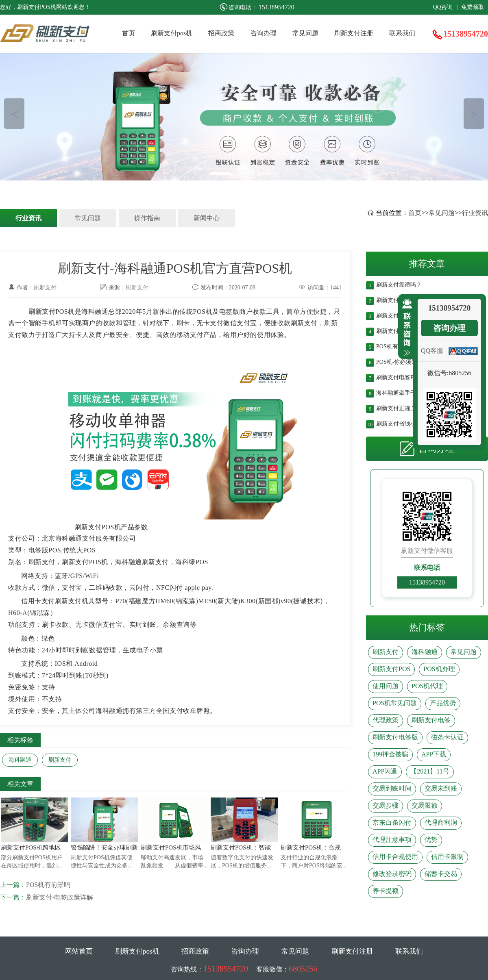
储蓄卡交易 (441, 874)
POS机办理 (439, 669)
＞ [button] (474, 114)
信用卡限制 (447, 857)
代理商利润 (441, 822)
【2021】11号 (430, 771)
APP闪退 (385, 771)
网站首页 (79, 951)
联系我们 (402, 33)
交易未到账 (441, 788)
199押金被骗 (390, 754)
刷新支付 (137, 288)
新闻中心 (207, 218)
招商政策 (221, 33)
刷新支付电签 (431, 720)
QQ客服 (432, 351)
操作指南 (147, 218)
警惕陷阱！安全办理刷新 (104, 847)
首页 (129, 33)
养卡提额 (386, 891)
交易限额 (425, 805)
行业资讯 (28, 218)
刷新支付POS (391, 669)
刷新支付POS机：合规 (311, 847)
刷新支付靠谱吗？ (399, 284)
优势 (431, 840)
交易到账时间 (392, 788)
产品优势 (443, 703)
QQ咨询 (442, 7)
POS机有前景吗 (48, 885)
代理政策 (386, 720)
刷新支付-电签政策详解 (60, 897)
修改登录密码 (392, 874)
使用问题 (386, 686)
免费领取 (473, 7)
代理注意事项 (392, 840)
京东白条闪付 (392, 822)
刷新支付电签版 (395, 737)
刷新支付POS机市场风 (171, 847)
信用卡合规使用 (395, 857)
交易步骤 (386, 805)
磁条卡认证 (447, 737)
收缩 (405, 328)
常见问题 (305, 33)
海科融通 (20, 760)
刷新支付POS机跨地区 (31, 847)
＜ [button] (14, 114)
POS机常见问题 (395, 703)
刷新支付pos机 (172, 33)
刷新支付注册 (354, 33)
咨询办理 (264, 33)
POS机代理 (427, 686)
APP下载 (434, 754)
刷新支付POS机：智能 (241, 847)
